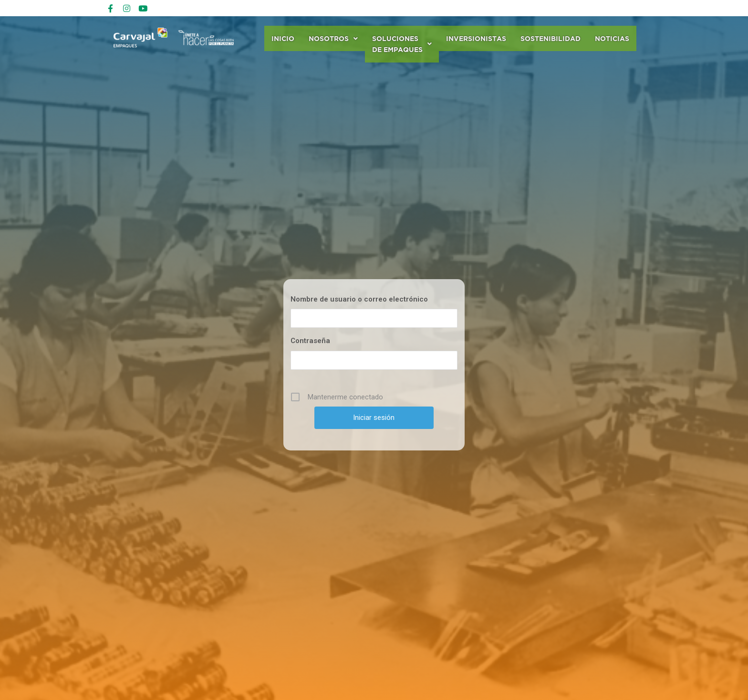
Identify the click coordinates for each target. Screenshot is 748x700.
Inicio (283, 38)
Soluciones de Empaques (402, 44)
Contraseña (310, 342)
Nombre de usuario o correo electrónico (359, 300)
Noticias (612, 38)
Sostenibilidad (551, 38)
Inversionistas (476, 38)
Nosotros (333, 38)
